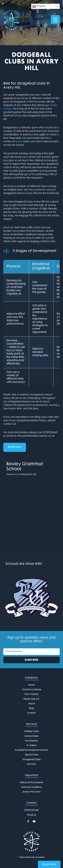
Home (32, 685)
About (32, 704)
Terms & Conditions (31, 787)
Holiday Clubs (32, 731)
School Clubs (31, 736)
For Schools (31, 741)
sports (19, 142)
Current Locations (32, 690)
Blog (32, 708)
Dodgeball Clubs (32, 760)
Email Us (32, 815)
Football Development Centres (31, 750)
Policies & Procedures (31, 783)
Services (32, 764)
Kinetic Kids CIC (32, 699)
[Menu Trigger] (55, 20)
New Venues (31, 694)
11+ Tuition (32, 746)
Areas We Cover (32, 792)
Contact (31, 713)
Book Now (15, 447)
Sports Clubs (32, 755)
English (39, 6)
